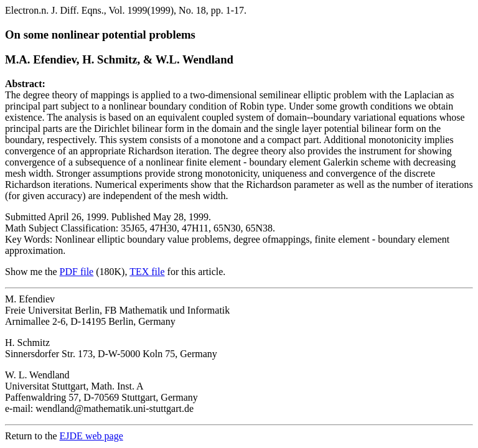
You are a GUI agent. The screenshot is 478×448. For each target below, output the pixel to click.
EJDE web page (91, 436)
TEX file (147, 272)
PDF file (77, 272)
